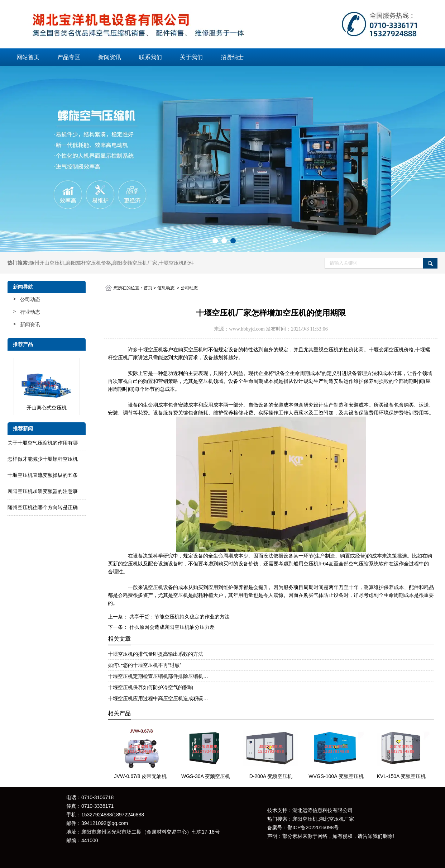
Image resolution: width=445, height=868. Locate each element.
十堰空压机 (150, 350)
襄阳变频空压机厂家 (135, 263)
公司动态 (30, 299)
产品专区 (69, 57)
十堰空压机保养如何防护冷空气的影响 (150, 687)
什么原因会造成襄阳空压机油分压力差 (171, 627)
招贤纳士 (232, 57)
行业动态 (30, 312)
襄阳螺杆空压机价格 (88, 263)
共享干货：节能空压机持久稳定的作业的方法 (179, 617)
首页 (148, 288)
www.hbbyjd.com (247, 329)
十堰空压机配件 (176, 263)
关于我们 (191, 57)
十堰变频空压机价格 (391, 350)
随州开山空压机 (47, 263)
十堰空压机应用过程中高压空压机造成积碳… (158, 698)
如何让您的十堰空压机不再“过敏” (145, 665)
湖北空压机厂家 (336, 819)
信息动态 (166, 288)
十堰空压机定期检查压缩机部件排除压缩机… (158, 676)
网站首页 (28, 57)
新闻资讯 (110, 57)
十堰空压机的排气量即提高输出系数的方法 (155, 654)
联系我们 (150, 57)
